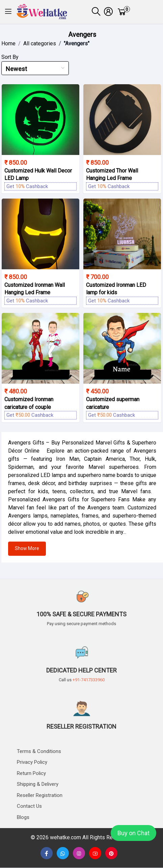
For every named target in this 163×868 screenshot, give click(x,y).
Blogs (23, 817)
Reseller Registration (40, 795)
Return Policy (31, 773)
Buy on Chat (133, 833)
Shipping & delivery (38, 784)
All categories (40, 43)
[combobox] (35, 68)
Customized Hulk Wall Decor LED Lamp (38, 174)
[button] (8, 12)
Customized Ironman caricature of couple (29, 403)
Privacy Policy (32, 762)
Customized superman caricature (113, 403)
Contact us (29, 806)
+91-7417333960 (89, 680)
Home (8, 43)
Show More (27, 548)
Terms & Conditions (39, 751)
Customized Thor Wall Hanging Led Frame (112, 174)
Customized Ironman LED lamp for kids (116, 289)
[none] (95, 853)
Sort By (10, 57)
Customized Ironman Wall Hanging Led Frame (35, 289)
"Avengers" (77, 43)
